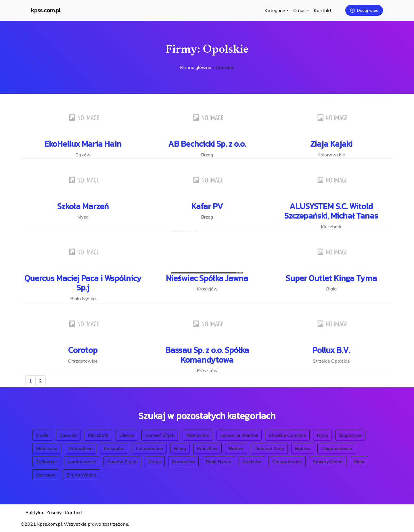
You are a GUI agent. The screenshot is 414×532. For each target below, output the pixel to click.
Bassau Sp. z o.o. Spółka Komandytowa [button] (207, 355)
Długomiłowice (337, 448)
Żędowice (46, 462)
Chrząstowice (287, 462)
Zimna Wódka (81, 475)
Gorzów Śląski (122, 462)
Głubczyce (47, 448)
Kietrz (155, 462)
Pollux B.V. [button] (331, 350)
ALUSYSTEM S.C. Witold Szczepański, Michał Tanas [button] (331, 211)
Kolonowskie (149, 448)
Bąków (303, 448)
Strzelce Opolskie (287, 435)
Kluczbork (98, 435)
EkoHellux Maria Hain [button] (83, 144)
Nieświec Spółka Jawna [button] (207, 278)
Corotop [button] (83, 350)
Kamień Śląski (160, 435)
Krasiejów (114, 448)
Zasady (54, 512)
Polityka (34, 512)
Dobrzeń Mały (269, 448)
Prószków (207, 448)
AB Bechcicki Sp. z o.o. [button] (207, 144)
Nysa (322, 435)
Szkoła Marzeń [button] (83, 206)
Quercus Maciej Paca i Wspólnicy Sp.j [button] (83, 283)
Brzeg (180, 448)
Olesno (127, 435)
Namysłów (198, 435)
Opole (42, 435)
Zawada (68, 435)
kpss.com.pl (46, 10)
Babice (236, 448)
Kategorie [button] (275, 10)
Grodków (252, 462)
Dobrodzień (80, 448)
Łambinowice (82, 462)
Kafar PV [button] (207, 206)
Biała (359, 462)
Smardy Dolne (328, 462)
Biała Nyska (219, 462)
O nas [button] (299, 10)
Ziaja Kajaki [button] (331, 144)
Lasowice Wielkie (239, 435)
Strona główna (196, 67)
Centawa (46, 475)
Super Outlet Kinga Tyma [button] (331, 278)
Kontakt (323, 10)
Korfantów (183, 462)
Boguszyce (350, 435)
